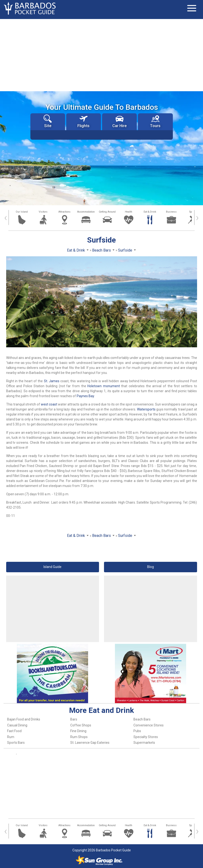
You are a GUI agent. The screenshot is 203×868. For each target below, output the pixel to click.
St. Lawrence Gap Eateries (90, 743)
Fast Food (14, 731)
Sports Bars (16, 743)
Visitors (43, 212)
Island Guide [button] (52, 567)
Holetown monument (104, 386)
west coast (49, 404)
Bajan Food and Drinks (24, 719)
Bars (74, 719)
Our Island (22, 212)
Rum (11, 737)
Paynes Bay (85, 396)
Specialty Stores (146, 737)
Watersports (146, 409)
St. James (52, 381)
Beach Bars (142, 719)
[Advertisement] (102, 55)
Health (129, 212)
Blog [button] (151, 567)
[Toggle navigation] (192, 8)
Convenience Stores (149, 725)
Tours (155, 121)
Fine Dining (78, 731)
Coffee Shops (81, 725)
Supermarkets (144, 743)
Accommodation (86, 212)
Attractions (64, 212)
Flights (83, 121)
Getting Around (107, 212)
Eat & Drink (150, 212)
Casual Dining (17, 725)
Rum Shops (79, 737)
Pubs (137, 731)
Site (48, 121)
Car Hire (119, 121)
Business (171, 212)
